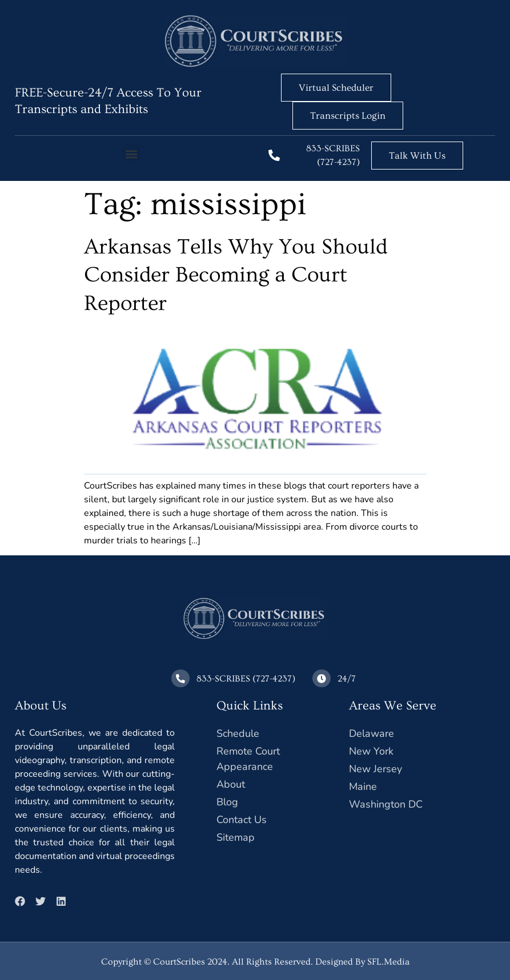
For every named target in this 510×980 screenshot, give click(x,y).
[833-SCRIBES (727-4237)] (274, 155)
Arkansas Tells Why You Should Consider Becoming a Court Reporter (236, 275)
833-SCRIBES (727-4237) (246, 678)
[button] (132, 154)
